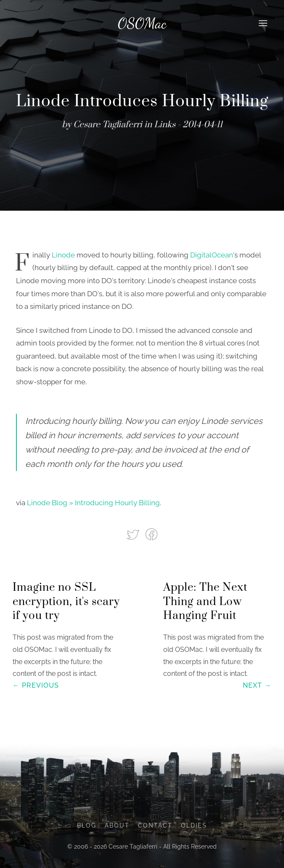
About (117, 825)
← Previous (36, 685)
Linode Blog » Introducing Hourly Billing (93, 503)
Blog (87, 825)
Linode (63, 255)
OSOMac (142, 23)
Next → (257, 685)
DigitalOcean (212, 255)
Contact (155, 825)
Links (165, 125)
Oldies (194, 825)
